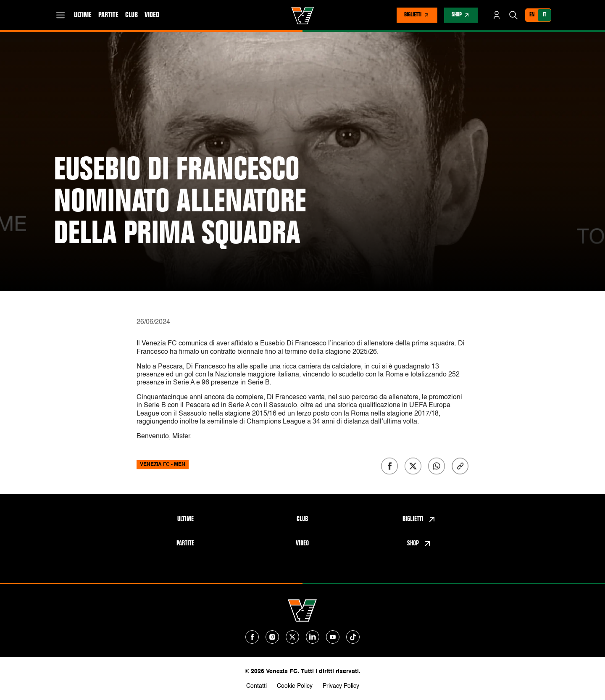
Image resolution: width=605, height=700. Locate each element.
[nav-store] (461, 15)
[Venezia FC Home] (303, 16)
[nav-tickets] (417, 15)
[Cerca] (513, 15)
